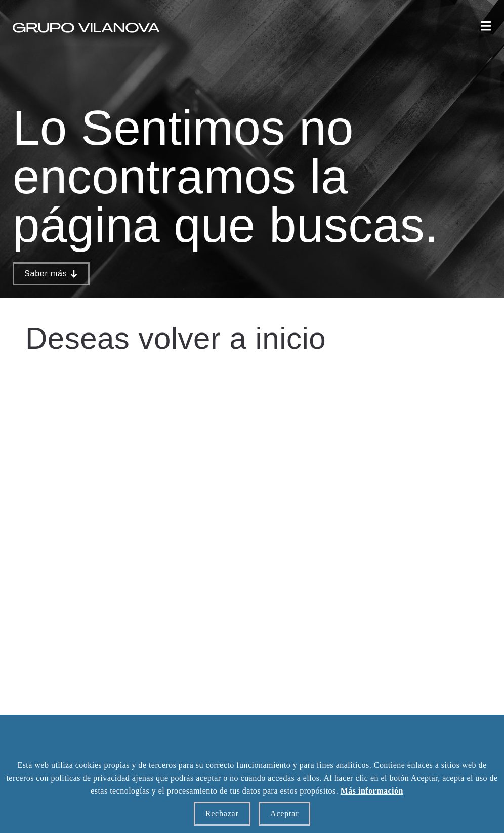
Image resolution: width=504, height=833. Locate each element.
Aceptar (284, 814)
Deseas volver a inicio (176, 338)
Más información (372, 791)
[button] (486, 27)
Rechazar (222, 814)
